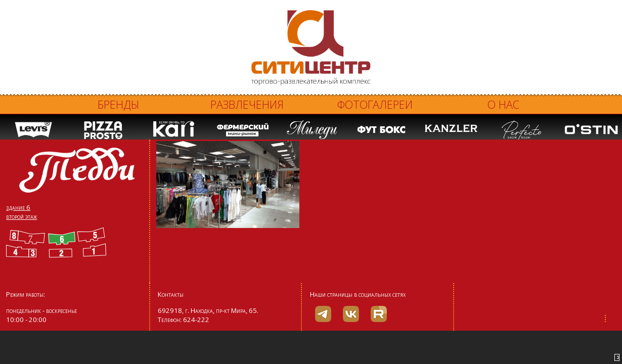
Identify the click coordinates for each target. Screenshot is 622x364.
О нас (503, 104)
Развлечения (247, 104)
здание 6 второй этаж (21, 212)
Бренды (119, 104)
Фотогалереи (375, 104)
